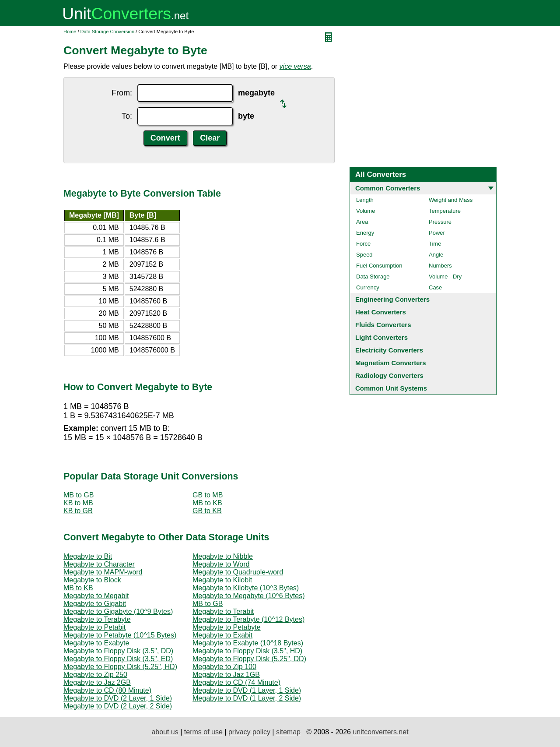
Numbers (440, 266)
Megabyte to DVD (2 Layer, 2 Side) (118, 706)
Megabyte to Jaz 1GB (226, 675)
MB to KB (207, 503)
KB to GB (78, 511)
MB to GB (79, 495)
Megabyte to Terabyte (97, 619)
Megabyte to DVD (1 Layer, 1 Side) (247, 690)
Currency (368, 287)
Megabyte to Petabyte (227, 627)
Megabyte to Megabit (96, 596)
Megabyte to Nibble (223, 556)
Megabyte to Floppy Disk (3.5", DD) (118, 651)
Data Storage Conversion (108, 32)
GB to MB (208, 495)
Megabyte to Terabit (223, 611)
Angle (436, 255)
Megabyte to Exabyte (96, 643)
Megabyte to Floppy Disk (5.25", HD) (120, 667)
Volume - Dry (445, 277)
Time (435, 244)
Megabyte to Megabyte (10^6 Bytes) (249, 596)
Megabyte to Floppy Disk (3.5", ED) (118, 659)
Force (363, 244)
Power (437, 233)
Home (70, 32)
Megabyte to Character (99, 564)
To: (127, 116)
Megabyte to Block (92, 580)
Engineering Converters (392, 299)
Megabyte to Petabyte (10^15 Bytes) (120, 635)
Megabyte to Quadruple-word (238, 572)
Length (365, 200)
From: (122, 93)
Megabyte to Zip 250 (95, 675)
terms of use (203, 732)
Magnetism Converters (391, 363)
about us (165, 732)
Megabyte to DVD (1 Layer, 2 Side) (247, 698)
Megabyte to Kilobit (222, 580)
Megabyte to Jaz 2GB (97, 682)
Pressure (440, 222)
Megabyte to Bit (88, 556)
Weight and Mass (451, 200)
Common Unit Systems (391, 388)
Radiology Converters (389, 375)
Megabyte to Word (221, 564)
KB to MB (78, 503)
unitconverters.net (380, 732)
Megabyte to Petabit (94, 627)
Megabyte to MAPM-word (103, 572)
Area (362, 222)
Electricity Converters (389, 350)
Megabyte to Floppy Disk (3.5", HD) (247, 651)
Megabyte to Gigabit (95, 604)
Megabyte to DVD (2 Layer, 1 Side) (118, 698)
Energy (365, 233)
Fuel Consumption (379, 266)
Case (435, 287)
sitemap (288, 732)
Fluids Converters (383, 325)
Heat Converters (381, 312)
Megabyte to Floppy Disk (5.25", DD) (249, 659)
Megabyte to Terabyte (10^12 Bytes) (248, 619)
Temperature (445, 211)
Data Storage (373, 277)
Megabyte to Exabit (222, 635)
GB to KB (207, 511)
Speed (364, 255)
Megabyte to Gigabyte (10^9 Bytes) (118, 611)
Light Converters (381, 337)
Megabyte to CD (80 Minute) (107, 690)
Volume (366, 211)
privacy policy (249, 732)
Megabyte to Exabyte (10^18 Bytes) (248, 643)
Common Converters (388, 188)
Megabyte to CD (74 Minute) (236, 682)
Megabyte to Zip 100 (224, 667)
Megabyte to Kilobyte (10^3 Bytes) (246, 588)
